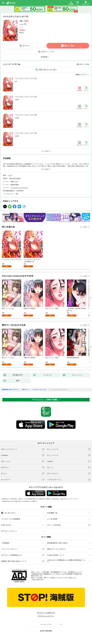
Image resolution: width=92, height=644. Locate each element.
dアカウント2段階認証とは (11, 555)
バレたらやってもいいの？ (19, 188)
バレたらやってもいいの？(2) (26, 97)
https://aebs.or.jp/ (38, 580)
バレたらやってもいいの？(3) (26, 115)
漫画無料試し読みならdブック (10, 390)
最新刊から (86, 75)
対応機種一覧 (52, 513)
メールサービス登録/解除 (11, 519)
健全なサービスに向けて (56, 549)
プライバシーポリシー (10, 549)
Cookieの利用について (56, 555)
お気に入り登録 (84, 64)
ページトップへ (46, 624)
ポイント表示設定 (54, 525)
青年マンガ (14, 181)
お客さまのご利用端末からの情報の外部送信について (66, 561)
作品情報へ (45, 57)
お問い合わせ (6, 525)
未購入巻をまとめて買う (48, 70)
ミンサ (21, 24)
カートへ (26, 46)
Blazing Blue (15, 185)
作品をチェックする (48, 52)
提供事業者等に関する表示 (57, 543)
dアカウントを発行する (46, 613)
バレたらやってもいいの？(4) (26, 133)
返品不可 (22, 32)
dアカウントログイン (9, 531)
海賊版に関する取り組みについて (14, 561)
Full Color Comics (15, 178)
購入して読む (70, 46)
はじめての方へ (9, 513)
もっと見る (84, 227)
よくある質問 (52, 519)
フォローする (25, 24)
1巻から (78, 75)
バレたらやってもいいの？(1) (26, 78)
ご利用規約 (5, 543)
